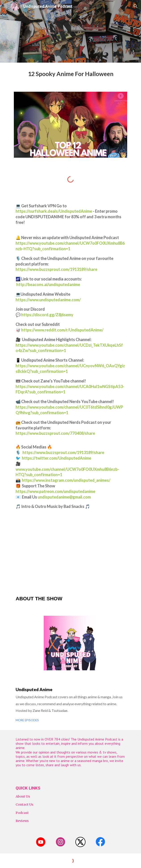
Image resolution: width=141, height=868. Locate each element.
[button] (5, 6)
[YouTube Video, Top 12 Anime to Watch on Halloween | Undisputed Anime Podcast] (70, 552)
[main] (70, 74)
